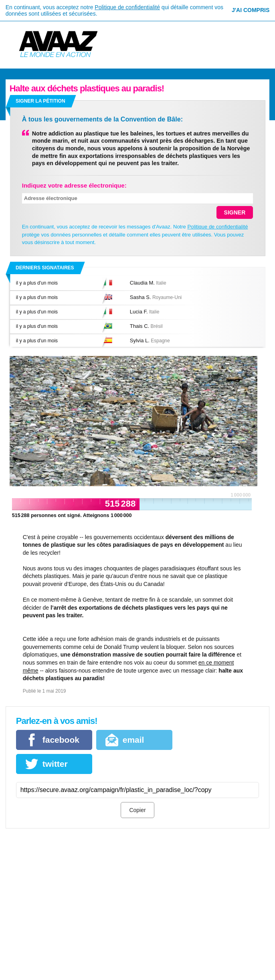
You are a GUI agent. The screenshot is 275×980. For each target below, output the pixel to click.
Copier (137, 810)
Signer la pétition (40, 101)
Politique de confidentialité (127, 7)
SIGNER (235, 212)
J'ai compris (251, 10)
